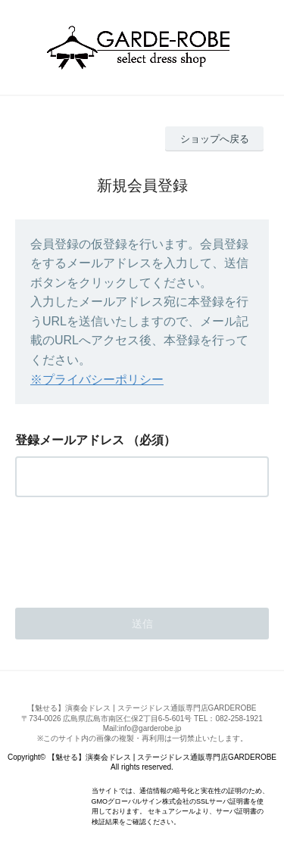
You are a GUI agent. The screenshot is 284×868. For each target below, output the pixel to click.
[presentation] (130, 548)
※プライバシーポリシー (97, 380)
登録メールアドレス (70, 440)
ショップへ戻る (215, 139)
